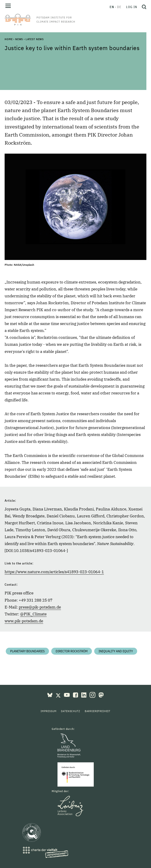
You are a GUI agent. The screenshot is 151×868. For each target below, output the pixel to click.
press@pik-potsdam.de (40, 607)
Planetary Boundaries (27, 651)
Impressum (49, 711)
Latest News (35, 39)
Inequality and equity (116, 651)
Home (9, 39)
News (19, 39)
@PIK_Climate (33, 614)
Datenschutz (70, 711)
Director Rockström (72, 651)
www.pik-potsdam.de (24, 621)
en (112, 7)
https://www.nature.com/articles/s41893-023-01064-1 (54, 572)
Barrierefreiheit (98, 711)
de (119, 7)
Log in (132, 7)
